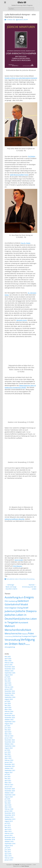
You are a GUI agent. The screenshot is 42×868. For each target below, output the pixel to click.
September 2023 (10, 722)
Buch (8, 579)
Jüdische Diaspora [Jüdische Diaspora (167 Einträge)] (26, 611)
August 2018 (9, 846)
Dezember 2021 (10, 764)
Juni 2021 (8, 776)
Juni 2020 (8, 801)
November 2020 (10, 791)
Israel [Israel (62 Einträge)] (26, 608)
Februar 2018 (9, 858)
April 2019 (8, 829)
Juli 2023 (7, 726)
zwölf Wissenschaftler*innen (19, 175)
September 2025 (10, 673)
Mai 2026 (8, 657)
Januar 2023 (9, 738)
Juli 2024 (7, 701)
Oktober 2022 (9, 744)
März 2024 (8, 709)
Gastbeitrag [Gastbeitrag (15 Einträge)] (13, 601)
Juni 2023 (8, 728)
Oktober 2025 (9, 671)
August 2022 (9, 748)
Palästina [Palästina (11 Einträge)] (25, 634)
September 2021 (10, 770)
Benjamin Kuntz (22, 320)
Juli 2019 (7, 823)
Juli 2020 (7, 799)
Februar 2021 (9, 785)
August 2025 (9, 675)
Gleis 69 (22, 2)
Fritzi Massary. (18, 566)
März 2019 (8, 831)
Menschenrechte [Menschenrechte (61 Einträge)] (13, 633)
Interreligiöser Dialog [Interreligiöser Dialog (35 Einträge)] (14, 608)
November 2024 (10, 693)
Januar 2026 (9, 665)
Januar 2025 (9, 689)
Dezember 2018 (10, 837)
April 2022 (8, 756)
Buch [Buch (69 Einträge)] (21, 597)
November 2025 (10, 669)
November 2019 (10, 815)
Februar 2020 (9, 809)
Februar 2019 (9, 833)
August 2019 (9, 821)
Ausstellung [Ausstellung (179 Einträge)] (11, 597)
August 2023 (9, 724)
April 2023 (8, 732)
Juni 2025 (8, 679)
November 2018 (10, 839)
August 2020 (9, 797)
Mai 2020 (8, 803)
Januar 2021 (9, 787)
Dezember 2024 (10, 691)
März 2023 (8, 734)
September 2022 (10, 746)
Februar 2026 (9, 663)
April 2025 (8, 683)
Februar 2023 (9, 736)
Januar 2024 (9, 713)
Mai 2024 (8, 705)
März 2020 (8, 807)
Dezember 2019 (10, 813)
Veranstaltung (31, 579)
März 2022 (8, 758)
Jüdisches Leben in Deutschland (18, 579)
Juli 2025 (7, 677)
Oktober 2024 (9, 695)
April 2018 (8, 854)
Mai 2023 (8, 730)
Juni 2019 (8, 825)
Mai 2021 (8, 778)
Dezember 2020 (10, 789)
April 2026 (8, 659)
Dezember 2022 (10, 740)
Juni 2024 (8, 703)
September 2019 (10, 819)
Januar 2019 (9, 835)
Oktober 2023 (9, 720)
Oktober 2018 (9, 842)
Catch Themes (25, 866)
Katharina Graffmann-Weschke (15, 519)
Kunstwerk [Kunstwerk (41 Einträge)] (23, 623)
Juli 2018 (7, 848)
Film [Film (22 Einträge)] (6, 601)
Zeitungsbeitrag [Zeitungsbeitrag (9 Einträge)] (10, 647)
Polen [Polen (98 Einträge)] (31, 633)
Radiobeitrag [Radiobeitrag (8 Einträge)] (17, 636)
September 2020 (10, 795)
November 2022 (10, 742)
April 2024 (8, 707)
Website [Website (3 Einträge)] (28, 644)
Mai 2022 (8, 754)
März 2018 (8, 856)
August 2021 (9, 772)
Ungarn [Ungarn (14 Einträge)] (34, 636)
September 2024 (10, 697)
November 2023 (10, 718)
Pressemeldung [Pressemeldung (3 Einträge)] (9, 636)
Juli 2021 (7, 774)
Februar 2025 (9, 687)
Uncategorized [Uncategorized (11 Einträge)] (26, 636)
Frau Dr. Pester (26, 243)
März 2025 (8, 685)
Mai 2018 (8, 852)
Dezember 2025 (10, 667)
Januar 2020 (9, 811)
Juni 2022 (8, 752)
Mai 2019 (8, 827)
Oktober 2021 (9, 768)
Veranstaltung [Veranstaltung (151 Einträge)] (12, 640)
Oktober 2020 (9, 793)
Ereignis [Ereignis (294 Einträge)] (29, 597)
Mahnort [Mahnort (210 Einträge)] (10, 626)
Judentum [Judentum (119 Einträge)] (10, 611)
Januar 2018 (9, 860)
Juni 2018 (8, 850)
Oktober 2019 (9, 817)
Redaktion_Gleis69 (23, 20)
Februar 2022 (9, 760)
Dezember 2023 (10, 715)
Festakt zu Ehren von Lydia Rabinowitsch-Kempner (21, 78)
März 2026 (8, 661)
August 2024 (9, 699)
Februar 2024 (9, 711)
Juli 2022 (7, 750)
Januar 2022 (9, 762)
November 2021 (10, 766)
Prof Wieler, (32, 156)
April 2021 (8, 781)
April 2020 (8, 805)
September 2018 (10, 844)
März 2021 (8, 783)
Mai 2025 (8, 681)
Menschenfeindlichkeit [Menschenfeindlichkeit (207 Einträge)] (18, 630)
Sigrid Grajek (19, 560)
